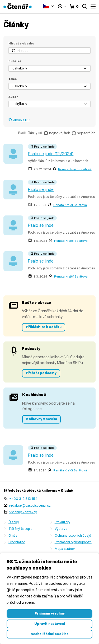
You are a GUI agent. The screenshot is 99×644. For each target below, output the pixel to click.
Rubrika (15, 61)
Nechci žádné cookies (49, 634)
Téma (13, 79)
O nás (13, 535)
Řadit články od (30, 133)
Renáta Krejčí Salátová (75, 169)
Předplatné (17, 542)
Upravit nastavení (50, 624)
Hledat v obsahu (21, 43)
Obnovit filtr (21, 120)
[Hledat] (49, 51)
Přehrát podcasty (41, 373)
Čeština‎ (46, 6)
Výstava (61, 529)
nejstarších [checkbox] (86, 133)
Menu (93, 6)
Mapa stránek (65, 549)
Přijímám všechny (50, 613)
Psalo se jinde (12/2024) (51, 154)
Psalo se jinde (41, 190)
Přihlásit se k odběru (44, 327)
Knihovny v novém (42, 419)
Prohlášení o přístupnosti (73, 542)
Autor (13, 97)
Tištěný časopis (20, 529)
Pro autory (62, 522)
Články (14, 522)
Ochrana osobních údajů (73, 535)
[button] (49, 68)
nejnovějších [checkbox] (60, 133)
